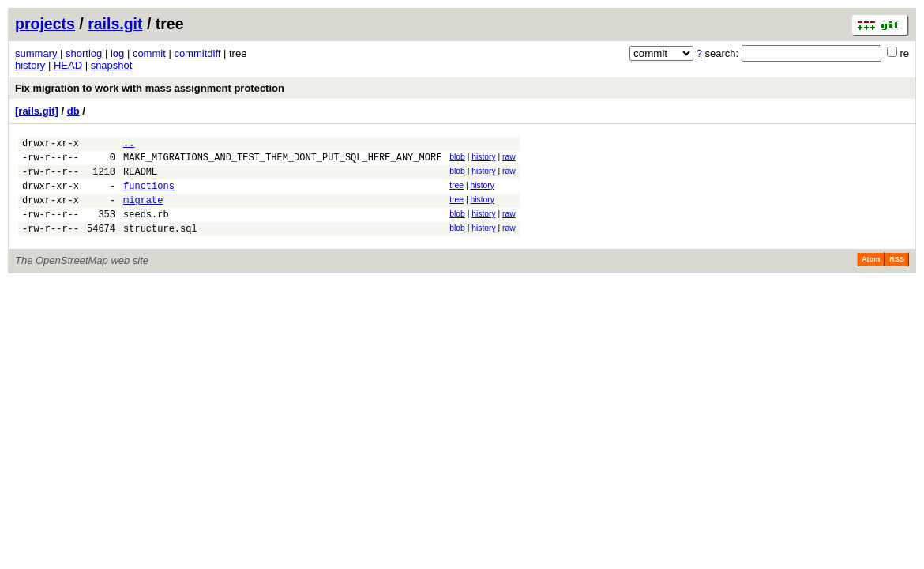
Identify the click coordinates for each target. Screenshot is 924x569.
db (73, 111)
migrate (143, 211)
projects (45, 24)
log (117, 53)
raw (509, 159)
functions (149, 195)
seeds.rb (146, 228)
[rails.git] (37, 111)
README (140, 178)
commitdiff (197, 53)
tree (456, 192)
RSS (897, 276)
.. (129, 145)
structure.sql (160, 245)
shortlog (84, 53)
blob (457, 159)
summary (36, 53)
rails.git (115, 24)
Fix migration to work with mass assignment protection (150, 88)
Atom (871, 276)
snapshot (112, 65)
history (30, 65)
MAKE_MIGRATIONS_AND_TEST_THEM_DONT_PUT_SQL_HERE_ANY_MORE (282, 162)
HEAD (68, 65)
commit (149, 53)
